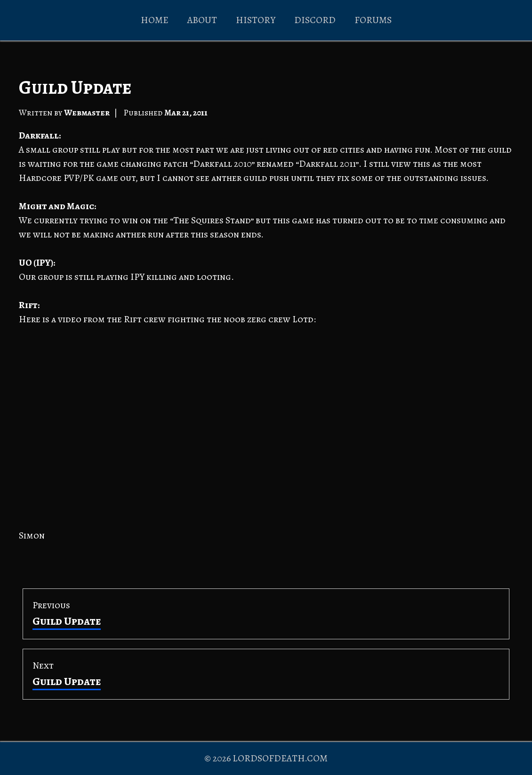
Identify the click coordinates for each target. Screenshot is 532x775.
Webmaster (87, 113)
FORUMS (373, 20)
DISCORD (315, 20)
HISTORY (256, 20)
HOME (155, 20)
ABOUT (202, 20)
